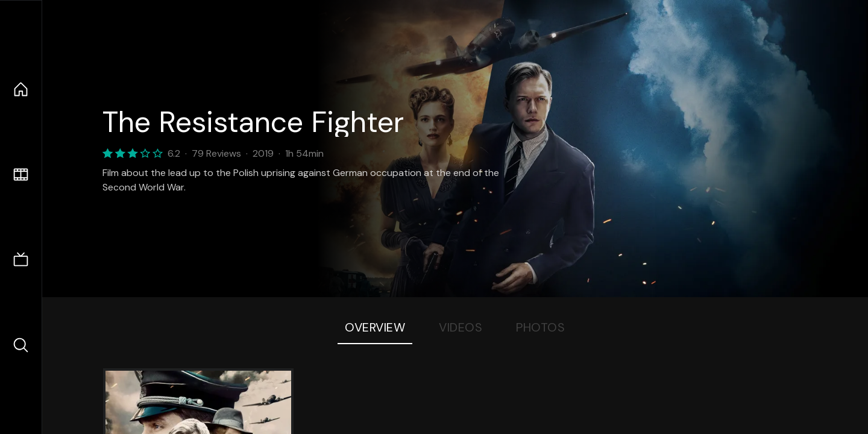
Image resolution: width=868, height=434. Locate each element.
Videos (461, 327)
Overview (375, 327)
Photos (540, 327)
